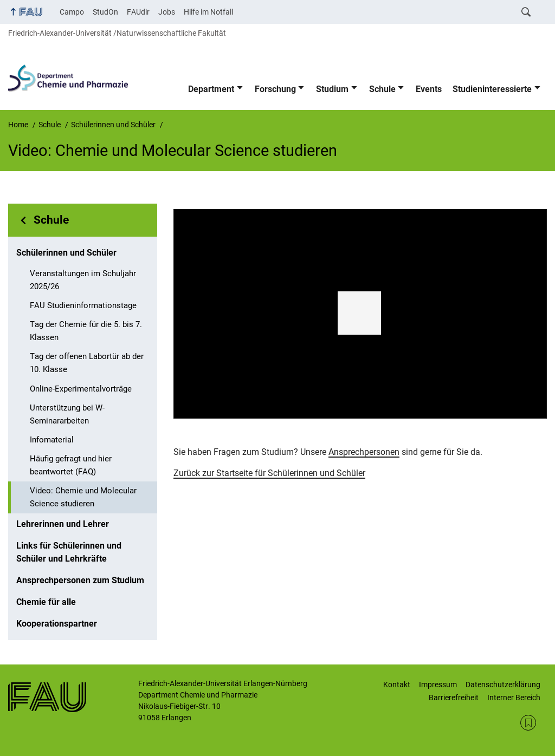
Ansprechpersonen (364, 452)
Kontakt (397, 685)
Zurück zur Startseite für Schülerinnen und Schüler (269, 473)
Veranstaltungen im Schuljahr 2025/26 (83, 280)
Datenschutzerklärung (503, 685)
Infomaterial (52, 440)
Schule (382, 89)
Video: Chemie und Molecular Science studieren (83, 497)
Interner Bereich (514, 698)
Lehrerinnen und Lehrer (63, 524)
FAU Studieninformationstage (83, 305)
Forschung (275, 89)
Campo (72, 12)
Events (429, 89)
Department (211, 89)
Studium (332, 89)
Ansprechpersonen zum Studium (80, 580)
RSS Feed (528, 723)
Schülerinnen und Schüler (66, 253)
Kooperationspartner (57, 624)
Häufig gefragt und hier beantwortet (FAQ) (71, 465)
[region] (360, 314)
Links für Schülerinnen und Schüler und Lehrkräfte (69, 552)
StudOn (105, 12)
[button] (359, 313)
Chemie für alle (46, 602)
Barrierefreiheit (454, 698)
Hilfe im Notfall (208, 12)
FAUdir (138, 12)
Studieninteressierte (492, 89)
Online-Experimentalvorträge (81, 389)
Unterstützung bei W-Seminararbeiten (67, 414)
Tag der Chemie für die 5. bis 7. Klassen (86, 331)
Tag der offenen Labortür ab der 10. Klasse (87, 363)
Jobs (167, 12)
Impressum (438, 685)
